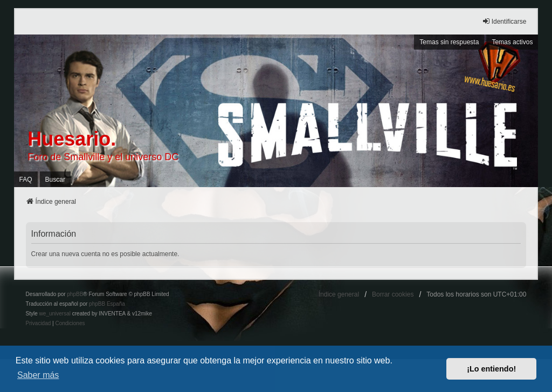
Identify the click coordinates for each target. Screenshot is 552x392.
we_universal (55, 314)
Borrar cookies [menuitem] (393, 294)
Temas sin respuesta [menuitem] (449, 42)
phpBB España (107, 304)
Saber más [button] (38, 375)
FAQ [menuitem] (26, 180)
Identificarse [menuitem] (504, 21)
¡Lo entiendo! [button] (491, 369)
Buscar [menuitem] (55, 180)
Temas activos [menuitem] (512, 42)
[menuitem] (39, 324)
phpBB (75, 294)
